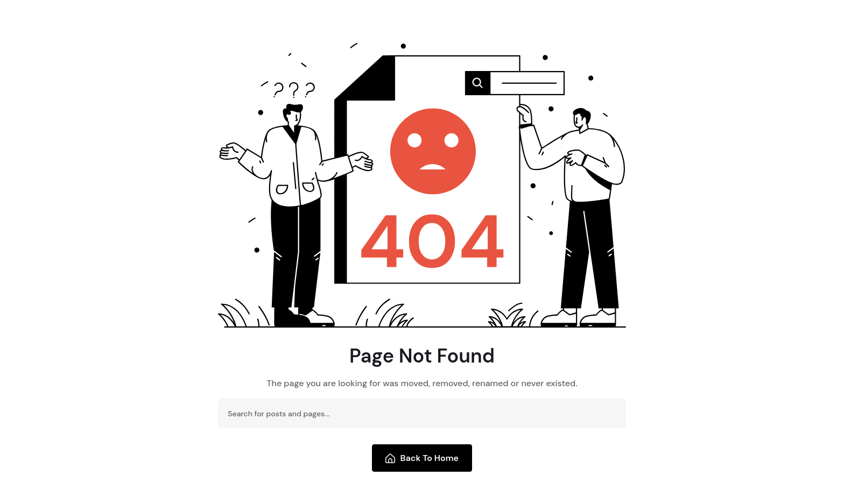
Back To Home (422, 458)
